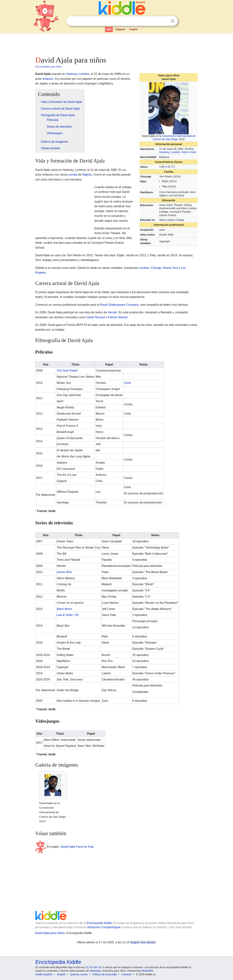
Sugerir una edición (143, 942)
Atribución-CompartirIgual (104, 927)
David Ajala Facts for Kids (77, 847)
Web (109, 29)
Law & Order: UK (68, 615)
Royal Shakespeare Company (119, 305)
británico (48, 79)
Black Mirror (64, 609)
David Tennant (96, 317)
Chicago (156, 268)
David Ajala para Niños (50, 933)
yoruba (73, 175)
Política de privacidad (105, 974)
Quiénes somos (79, 974)
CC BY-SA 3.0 (93, 967)
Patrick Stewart (118, 317)
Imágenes (120, 29)
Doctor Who (64, 572)
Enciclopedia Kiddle (99, 923)
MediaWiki (147, 971)
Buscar (173, 21)
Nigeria (87, 175)
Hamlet (112, 312)
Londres (175, 152)
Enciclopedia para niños (49, 67)
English (134, 29)
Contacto (126, 974)
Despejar (165, 21)
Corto (128, 383)
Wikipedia (95, 971)
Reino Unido (189, 152)
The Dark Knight (67, 370)
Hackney (164, 152)
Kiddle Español (44, 974)
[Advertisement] (116, 44)
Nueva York (171, 268)
